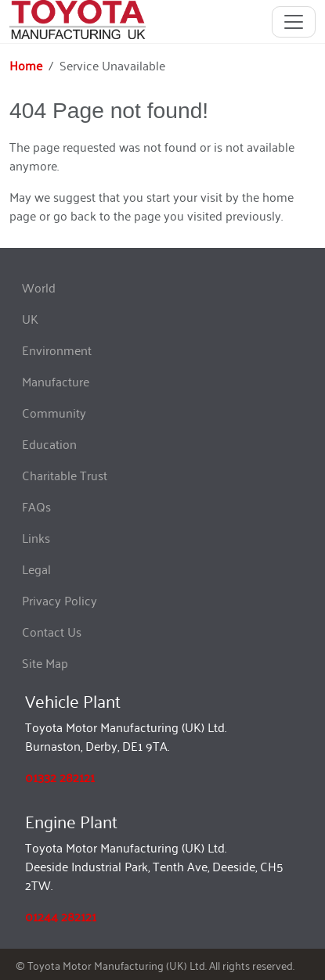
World (39, 287)
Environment (57, 350)
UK (30, 318)
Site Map (45, 662)
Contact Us (52, 631)
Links (36, 537)
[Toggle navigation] (294, 22)
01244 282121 (61, 916)
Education (49, 443)
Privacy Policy (60, 600)
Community (54, 412)
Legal (36, 569)
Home (26, 65)
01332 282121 (60, 777)
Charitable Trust (65, 475)
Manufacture (56, 381)
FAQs (36, 506)
